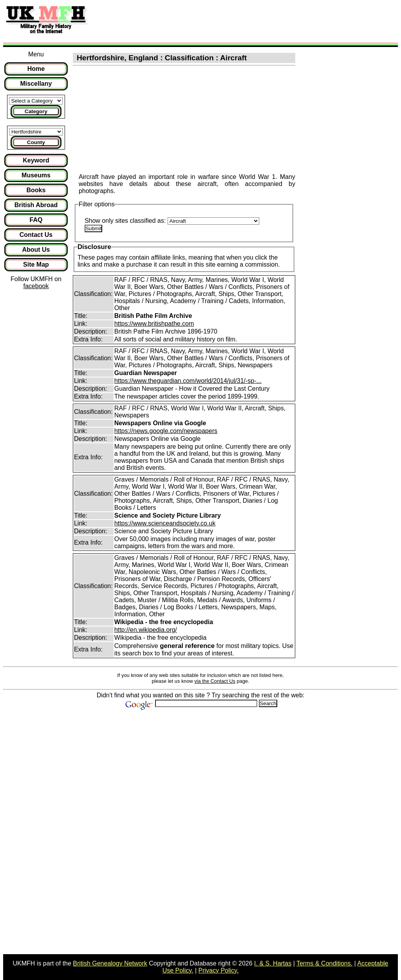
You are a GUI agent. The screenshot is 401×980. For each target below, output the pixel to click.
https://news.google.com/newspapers (166, 431)
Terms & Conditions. (324, 963)
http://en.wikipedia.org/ (146, 630)
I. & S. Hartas (273, 963)
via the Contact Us (215, 681)
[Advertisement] (237, 21)
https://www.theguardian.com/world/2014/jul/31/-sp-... (188, 381)
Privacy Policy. (219, 970)
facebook (36, 286)
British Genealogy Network (110, 963)
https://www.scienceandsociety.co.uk (165, 523)
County (36, 142)
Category (36, 111)
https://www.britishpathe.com (154, 324)
